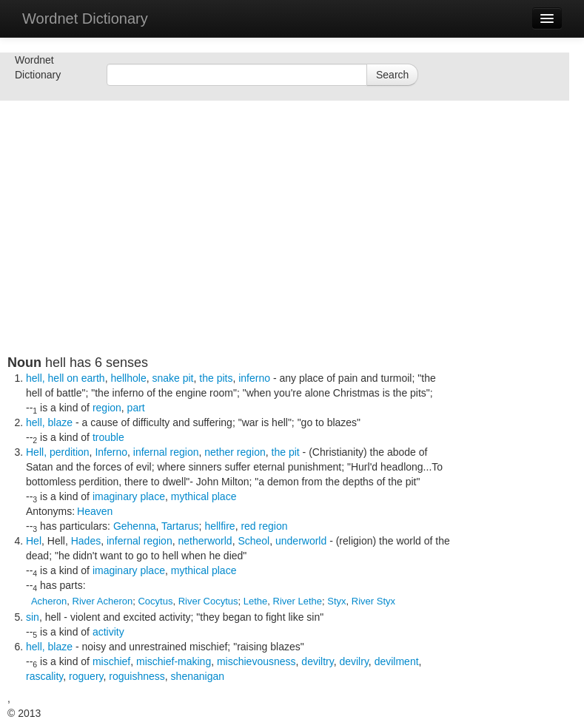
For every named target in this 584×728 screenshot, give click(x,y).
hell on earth (77, 378)
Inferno (111, 452)
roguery (86, 676)
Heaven (95, 511)
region (107, 408)
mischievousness (256, 661)
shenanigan (198, 676)
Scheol (254, 541)
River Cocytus (208, 601)
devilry (353, 661)
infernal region (166, 452)
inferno (254, 378)
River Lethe (298, 601)
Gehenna (135, 526)
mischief (111, 661)
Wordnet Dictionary (85, 18)
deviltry (317, 661)
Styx (336, 601)
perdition (70, 452)
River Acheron (103, 601)
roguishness (137, 676)
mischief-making (174, 661)
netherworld (205, 541)
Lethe (256, 601)
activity (108, 632)
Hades (86, 541)
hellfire (219, 526)
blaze (60, 422)
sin (33, 617)
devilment (397, 661)
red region (264, 526)
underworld (301, 541)
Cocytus (155, 601)
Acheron (49, 601)
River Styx (373, 601)
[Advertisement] (288, 252)
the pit (286, 452)
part (136, 408)
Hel (34, 541)
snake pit (172, 378)
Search (392, 75)
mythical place (204, 496)
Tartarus (180, 526)
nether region (235, 452)
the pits (216, 378)
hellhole (128, 378)
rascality (44, 676)
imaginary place (129, 496)
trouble (108, 437)
